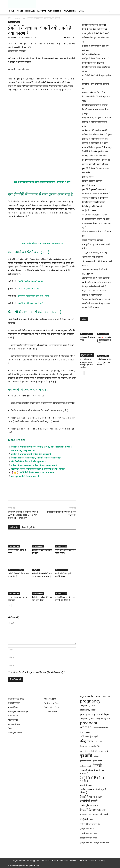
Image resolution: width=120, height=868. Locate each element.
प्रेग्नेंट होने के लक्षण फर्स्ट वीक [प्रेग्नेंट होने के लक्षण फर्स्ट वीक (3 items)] (93, 810)
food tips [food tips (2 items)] (106, 697)
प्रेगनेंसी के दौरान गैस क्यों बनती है (31, 281)
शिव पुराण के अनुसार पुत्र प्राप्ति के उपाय (96, 118)
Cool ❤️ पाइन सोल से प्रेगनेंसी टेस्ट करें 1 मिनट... (104, 340)
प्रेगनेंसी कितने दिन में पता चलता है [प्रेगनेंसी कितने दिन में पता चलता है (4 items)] (92, 772)
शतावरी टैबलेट (13, 707)
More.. (82, 11)
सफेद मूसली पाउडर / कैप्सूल (18, 711)
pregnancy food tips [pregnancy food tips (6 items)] (95, 714)
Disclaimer (46, 860)
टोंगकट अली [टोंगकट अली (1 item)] (99, 742)
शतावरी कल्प (13, 716)
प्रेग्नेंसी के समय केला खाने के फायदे (94, 29)
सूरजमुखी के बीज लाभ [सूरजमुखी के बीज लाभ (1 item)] (86, 843)
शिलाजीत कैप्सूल (14, 703)
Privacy (55, 860)
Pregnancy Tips (19, 18)
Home (12, 11)
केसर (10, 728)
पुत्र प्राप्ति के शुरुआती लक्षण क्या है (94, 189)
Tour (57, 707)
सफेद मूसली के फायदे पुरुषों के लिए (94, 253)
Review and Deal (52, 703)
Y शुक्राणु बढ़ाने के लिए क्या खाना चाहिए (96, 299)
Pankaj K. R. (16, 37)
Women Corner (55, 11)
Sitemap (102, 860)
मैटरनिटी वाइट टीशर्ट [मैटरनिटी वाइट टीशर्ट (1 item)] (85, 814)
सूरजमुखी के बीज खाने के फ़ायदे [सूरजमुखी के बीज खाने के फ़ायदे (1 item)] (89, 833)
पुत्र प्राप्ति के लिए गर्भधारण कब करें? (95, 139)
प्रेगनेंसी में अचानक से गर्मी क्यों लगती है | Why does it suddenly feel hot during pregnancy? (24, 515)
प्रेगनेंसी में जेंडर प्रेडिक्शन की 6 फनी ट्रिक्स (97, 135)
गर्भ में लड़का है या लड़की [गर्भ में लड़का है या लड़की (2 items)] (89, 737)
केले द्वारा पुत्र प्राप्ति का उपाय (92, 181)
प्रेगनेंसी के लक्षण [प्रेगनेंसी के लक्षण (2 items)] (86, 785)
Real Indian (49, 707)
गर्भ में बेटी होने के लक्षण (90, 307)
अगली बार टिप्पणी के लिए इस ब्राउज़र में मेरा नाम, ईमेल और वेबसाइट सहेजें (38, 672)
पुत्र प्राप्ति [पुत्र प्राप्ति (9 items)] (86, 755)
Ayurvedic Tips (70, 11)
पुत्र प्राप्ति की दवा (88, 177)
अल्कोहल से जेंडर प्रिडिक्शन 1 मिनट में (95, 59)
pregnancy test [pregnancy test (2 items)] (87, 718)
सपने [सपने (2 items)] (92, 819)
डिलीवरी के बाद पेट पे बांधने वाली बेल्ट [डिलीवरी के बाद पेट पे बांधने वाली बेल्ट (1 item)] (90, 746)
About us (93, 860)
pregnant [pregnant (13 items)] (89, 723)
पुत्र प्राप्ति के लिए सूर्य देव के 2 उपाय (95, 143)
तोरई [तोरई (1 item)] (107, 751)
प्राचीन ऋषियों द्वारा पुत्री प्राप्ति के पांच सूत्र (97, 147)
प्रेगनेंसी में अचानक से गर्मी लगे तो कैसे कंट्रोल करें (31, 454)
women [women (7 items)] (86, 727)
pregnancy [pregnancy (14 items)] (90, 701)
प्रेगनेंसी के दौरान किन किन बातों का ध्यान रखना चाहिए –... (104, 362)
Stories (20, 11)
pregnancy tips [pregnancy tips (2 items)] (103, 718)
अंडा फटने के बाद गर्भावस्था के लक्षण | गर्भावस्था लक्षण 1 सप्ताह (38, 469)
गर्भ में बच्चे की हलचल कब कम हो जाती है (97, 194)
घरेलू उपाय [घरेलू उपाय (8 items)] (87, 741)
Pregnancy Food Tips (16, 570)
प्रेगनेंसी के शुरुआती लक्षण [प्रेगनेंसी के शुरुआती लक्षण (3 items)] (91, 797)
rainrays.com (50, 699)
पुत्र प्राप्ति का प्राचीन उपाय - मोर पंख (95, 164)
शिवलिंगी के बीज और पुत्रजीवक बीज (95, 151)
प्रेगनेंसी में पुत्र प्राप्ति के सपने (92, 206)
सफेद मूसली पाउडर (15, 732)
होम (9, 18)
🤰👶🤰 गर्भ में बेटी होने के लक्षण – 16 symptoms (33, 472)
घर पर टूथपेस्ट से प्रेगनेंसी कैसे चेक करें (95, 33)
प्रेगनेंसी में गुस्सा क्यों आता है (29, 289)
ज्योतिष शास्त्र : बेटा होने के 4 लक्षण (94, 215)
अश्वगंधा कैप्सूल (14, 724)
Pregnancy (30, 11)
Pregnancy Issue (62, 570)
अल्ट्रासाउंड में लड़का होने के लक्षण (94, 291)
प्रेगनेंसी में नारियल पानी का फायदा (94, 25)
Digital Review (50, 711)
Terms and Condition (68, 860)
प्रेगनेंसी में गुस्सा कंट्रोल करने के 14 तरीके (34, 296)
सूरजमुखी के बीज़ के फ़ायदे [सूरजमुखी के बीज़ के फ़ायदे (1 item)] (101, 843)
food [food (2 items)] (98, 697)
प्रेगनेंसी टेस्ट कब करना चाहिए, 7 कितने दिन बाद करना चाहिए (36, 458)
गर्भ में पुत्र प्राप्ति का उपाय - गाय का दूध (96, 160)
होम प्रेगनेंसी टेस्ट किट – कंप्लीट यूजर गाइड (28, 461)
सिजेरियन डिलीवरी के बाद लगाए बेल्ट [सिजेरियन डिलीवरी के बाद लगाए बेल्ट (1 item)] (90, 824)
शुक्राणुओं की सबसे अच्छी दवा (92, 257)
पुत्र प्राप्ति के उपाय (88, 185)
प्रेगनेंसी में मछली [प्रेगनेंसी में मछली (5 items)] (89, 801)
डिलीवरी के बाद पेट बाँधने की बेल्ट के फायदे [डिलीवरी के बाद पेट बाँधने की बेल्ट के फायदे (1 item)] (92, 751)
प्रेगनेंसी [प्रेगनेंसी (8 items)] (97, 765)
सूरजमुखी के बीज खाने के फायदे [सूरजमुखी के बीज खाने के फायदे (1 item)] (89, 838)
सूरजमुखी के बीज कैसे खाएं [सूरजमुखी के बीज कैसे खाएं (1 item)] (87, 829)
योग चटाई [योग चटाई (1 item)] (96, 814)
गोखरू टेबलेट (13, 720)
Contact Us (83, 860)
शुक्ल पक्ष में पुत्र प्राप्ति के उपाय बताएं (95, 198)
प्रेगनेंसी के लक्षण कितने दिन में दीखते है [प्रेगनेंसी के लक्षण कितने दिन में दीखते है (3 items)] (93, 791)
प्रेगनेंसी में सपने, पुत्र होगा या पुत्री (93, 202)
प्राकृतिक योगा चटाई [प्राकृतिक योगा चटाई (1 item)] (85, 766)
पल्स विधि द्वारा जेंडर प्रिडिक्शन (93, 63)
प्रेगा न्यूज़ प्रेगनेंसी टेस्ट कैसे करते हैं (25, 476)
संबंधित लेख (14, 527)
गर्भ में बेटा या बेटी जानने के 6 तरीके (95, 130)
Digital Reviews (19, 860)
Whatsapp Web (33, 860)
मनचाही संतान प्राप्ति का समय (92, 240)
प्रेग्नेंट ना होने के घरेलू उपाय (91, 54)
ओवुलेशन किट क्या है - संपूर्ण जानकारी (96, 278)
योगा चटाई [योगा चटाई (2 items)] (104, 814)
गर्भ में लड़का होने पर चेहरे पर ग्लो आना (96, 219)
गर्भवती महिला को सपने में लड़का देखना (96, 303)
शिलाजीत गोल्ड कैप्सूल (16, 699)
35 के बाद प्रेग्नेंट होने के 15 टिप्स (93, 92)
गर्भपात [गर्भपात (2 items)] (88, 732)
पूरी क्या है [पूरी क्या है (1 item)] (96, 756)
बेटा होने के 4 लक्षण (89, 210)
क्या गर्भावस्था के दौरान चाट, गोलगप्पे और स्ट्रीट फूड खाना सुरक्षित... (87, 363)
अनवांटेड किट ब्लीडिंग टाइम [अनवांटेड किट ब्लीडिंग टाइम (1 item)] (101, 728)
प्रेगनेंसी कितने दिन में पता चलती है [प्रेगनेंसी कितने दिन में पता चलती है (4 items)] (92, 779)
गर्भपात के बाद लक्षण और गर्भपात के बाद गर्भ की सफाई (34, 465)
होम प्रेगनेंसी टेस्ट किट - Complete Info (97, 282)
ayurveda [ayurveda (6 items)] (87, 696)
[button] (109, 11)
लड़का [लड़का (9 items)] (84, 819)
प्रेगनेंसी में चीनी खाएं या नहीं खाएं (31, 303)
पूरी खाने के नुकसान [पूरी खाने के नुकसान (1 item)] (85, 761)
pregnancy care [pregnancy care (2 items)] (87, 705)
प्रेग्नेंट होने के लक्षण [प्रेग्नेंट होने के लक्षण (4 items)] (89, 805)
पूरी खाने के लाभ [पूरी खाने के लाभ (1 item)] (97, 761)
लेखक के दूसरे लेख (29, 527)
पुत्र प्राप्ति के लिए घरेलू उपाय (92, 295)
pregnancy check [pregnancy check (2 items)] (88, 710)
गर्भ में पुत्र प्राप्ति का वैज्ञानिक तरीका (95, 156)
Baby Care (42, 11)
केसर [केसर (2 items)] (82, 732)
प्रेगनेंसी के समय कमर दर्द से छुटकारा (95, 105)
